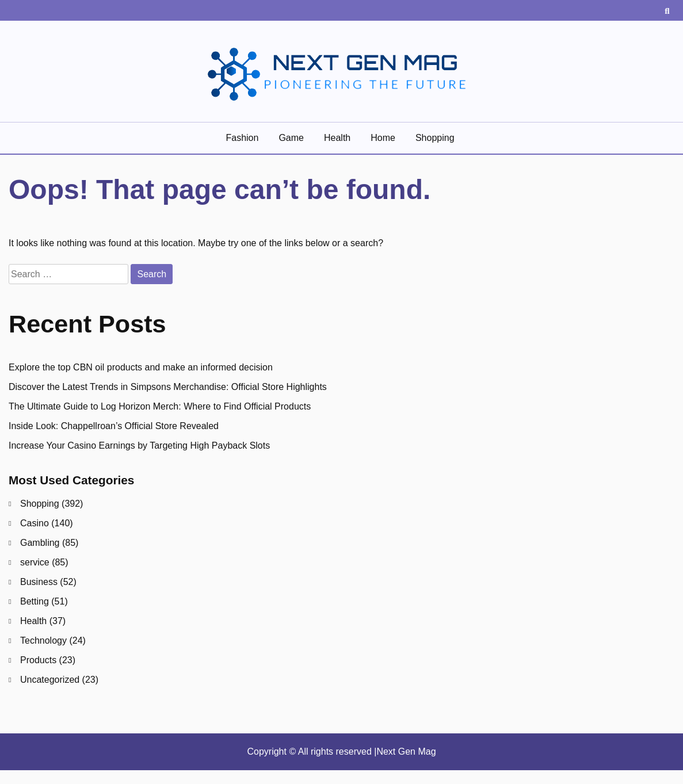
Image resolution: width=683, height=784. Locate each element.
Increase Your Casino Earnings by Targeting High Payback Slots (139, 445)
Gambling (40, 543)
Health (337, 138)
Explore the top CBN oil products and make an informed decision (141, 367)
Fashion (242, 138)
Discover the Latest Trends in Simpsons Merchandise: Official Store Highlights (168, 387)
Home (383, 138)
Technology (43, 640)
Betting (35, 601)
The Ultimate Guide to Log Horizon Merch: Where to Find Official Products (160, 406)
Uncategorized (50, 680)
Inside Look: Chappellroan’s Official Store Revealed (114, 426)
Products (38, 660)
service (35, 562)
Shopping (435, 138)
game (291, 138)
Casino (35, 523)
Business (39, 582)
